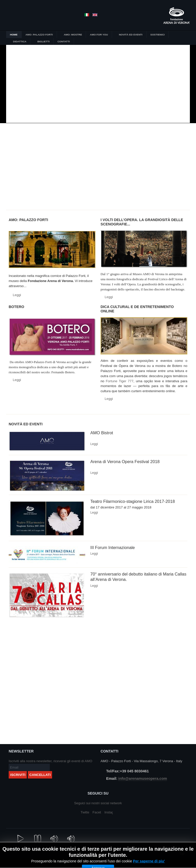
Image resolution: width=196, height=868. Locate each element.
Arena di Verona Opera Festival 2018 (125, 462)
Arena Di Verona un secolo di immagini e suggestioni (157, 146)
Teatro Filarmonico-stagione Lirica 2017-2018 (133, 501)
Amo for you (118, 182)
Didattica (39, 182)
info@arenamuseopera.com (143, 778)
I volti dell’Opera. (118, 146)
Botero (39, 146)
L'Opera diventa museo (78, 146)
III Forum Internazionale (113, 547)
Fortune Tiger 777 (119, 381)
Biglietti (78, 182)
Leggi (17, 295)
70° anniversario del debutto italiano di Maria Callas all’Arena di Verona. (138, 577)
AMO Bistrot (102, 433)
